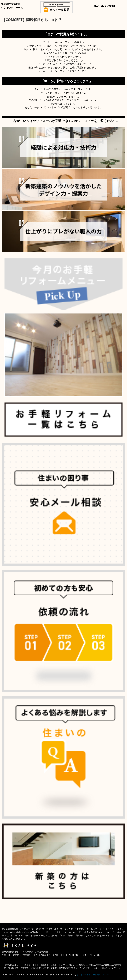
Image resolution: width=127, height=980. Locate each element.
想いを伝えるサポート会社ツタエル (93, 974)
